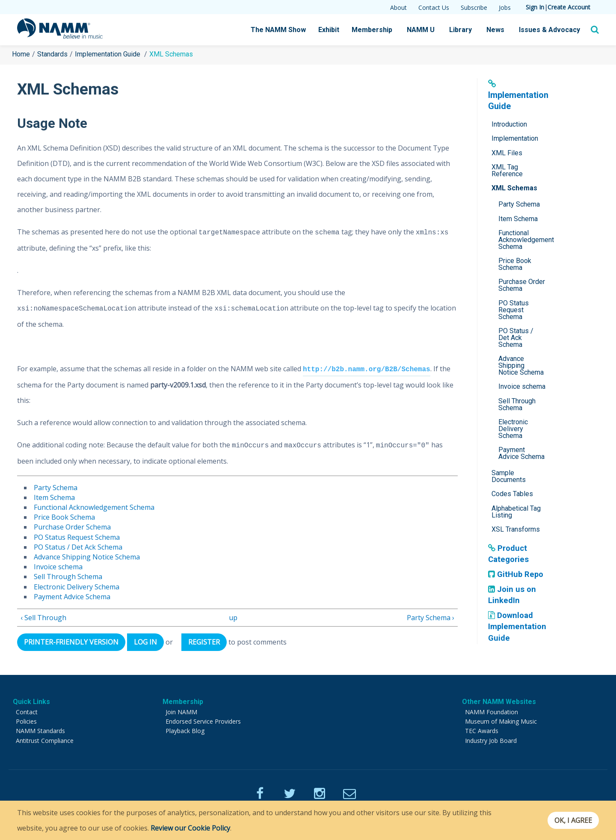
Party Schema (56, 488)
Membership (372, 30)
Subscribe (474, 7)
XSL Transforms (516, 529)
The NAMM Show (278, 30)
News (495, 30)
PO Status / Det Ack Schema (78, 547)
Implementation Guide (108, 54)
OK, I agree (570, 820)
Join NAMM (181, 712)
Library (461, 30)
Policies (26, 721)
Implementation (515, 138)
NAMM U (421, 30)
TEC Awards (482, 731)
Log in (151, 642)
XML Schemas (514, 188)
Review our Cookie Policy (190, 828)
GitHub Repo (516, 574)
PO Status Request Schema (77, 537)
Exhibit (329, 30)
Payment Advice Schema (72, 597)
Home (21, 54)
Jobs (505, 7)
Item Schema (54, 497)
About (398, 7)
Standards (52, 54)
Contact (27, 712)
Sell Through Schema (68, 577)
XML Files (507, 153)
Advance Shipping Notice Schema (87, 557)
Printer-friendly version (74, 642)
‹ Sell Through (43, 618)
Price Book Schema (64, 517)
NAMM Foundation (492, 712)
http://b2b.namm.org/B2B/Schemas (367, 370)
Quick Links (31, 702)
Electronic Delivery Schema (77, 587)
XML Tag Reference (507, 170)
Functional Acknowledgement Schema (94, 507)
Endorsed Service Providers (203, 721)
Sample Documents (509, 476)
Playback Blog (185, 731)
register (213, 642)
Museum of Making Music (501, 721)
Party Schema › (431, 618)
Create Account (569, 7)
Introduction (509, 124)
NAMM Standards (40, 731)
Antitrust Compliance (45, 741)
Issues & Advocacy (549, 30)
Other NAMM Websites (499, 702)
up (233, 618)
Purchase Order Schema (72, 527)
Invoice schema (58, 567)
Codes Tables (512, 494)
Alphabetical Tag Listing (516, 512)
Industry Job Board (491, 741)
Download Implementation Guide (518, 627)
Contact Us (434, 7)
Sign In (535, 7)
